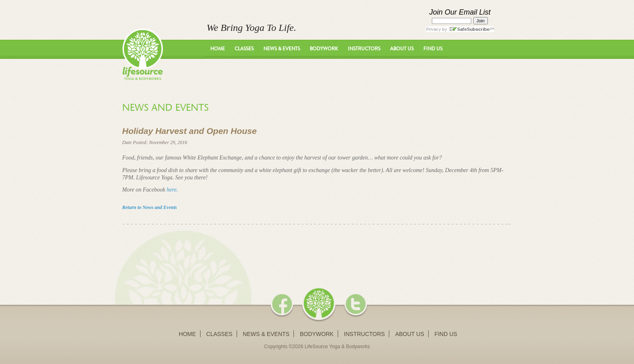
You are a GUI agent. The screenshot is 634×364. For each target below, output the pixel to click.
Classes (244, 49)
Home (218, 49)
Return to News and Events (150, 207)
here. (173, 190)
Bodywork (324, 49)
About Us (402, 49)
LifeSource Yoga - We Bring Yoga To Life (143, 54)
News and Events (165, 108)
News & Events (282, 49)
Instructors (364, 49)
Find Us (433, 49)
